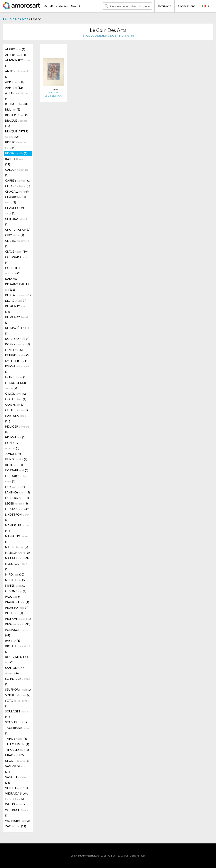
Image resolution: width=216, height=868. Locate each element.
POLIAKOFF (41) (17, 632)
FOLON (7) (17, 369)
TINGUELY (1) (17, 750)
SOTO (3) (17, 703)
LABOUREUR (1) (17, 479)
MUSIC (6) (15, 580)
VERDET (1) (16, 788)
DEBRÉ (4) (16, 301)
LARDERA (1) (17, 498)
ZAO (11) (16, 826)
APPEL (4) (15, 82)
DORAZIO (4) (17, 339)
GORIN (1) (15, 405)
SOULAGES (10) (16, 714)
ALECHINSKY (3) (18, 63)
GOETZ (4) (16, 399)
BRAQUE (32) (16, 123)
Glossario (134, 856)
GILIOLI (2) (16, 393)
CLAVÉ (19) (16, 251)
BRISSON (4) (16, 145)
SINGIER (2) (18, 695)
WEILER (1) (15, 804)
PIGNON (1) (18, 619)
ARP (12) (14, 87)
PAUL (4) (13, 597)
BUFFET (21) (15, 161)
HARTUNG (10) (15, 418)
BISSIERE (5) (17, 115)
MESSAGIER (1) (16, 566)
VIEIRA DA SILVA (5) (16, 796)
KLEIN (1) (14, 465)
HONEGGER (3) (13, 445)
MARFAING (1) (16, 539)
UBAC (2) (14, 755)
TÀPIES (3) (16, 739)
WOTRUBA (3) (17, 821)
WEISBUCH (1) (17, 813)
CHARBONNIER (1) (16, 200)
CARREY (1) (18, 180)
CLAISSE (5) (17, 243)
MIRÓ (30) (15, 574)
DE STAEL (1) (18, 295)
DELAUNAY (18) (16, 309)
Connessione (187, 6)
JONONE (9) (13, 454)
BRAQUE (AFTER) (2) (17, 134)
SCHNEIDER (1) (17, 681)
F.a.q (143, 856)
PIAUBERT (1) (17, 602)
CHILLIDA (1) (17, 221)
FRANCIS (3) (16, 377)
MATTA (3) (17, 558)
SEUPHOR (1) (18, 689)
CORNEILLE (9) (13, 270)
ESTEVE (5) (17, 355)
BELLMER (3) (16, 104)
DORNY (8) (18, 344)
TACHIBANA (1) (17, 730)
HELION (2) (15, 437)
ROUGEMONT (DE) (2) (18, 660)
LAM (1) (15, 487)
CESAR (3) (18, 186)
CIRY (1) (15, 235)
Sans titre (54, 92)
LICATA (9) (17, 509)
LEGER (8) (16, 503)
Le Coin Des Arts (16, 19)
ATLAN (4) (17, 96)
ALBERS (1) (15, 49)
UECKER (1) (18, 761)
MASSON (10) (18, 553)
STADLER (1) (16, 722)
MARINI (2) (17, 547)
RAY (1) (13, 641)
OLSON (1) (16, 591)
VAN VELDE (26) (16, 769)
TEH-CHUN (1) (17, 744)
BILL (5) (13, 109)
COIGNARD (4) (17, 260)
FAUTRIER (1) (17, 361)
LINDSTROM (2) (17, 517)
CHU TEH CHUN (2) (18, 230)
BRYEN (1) (16, 153)
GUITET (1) (16, 410)
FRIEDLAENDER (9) (15, 385)
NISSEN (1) (15, 585)
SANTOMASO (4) (14, 670)
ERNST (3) (14, 350)
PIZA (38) (18, 624)
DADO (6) (11, 279)
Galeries (62, 6)
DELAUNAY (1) (17, 320)
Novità (76, 6)
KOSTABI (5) (17, 470)
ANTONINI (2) (17, 74)
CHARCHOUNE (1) (15, 211)
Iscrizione (165, 6)
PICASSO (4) (17, 608)
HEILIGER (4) (17, 429)
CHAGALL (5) (17, 191)
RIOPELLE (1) (17, 649)
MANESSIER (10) (17, 528)
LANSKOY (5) (18, 492)
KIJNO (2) (16, 459)
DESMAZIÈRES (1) (17, 331)
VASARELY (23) (16, 780)
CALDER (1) (17, 172)
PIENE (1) (14, 613)
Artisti (49, 6)
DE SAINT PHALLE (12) (17, 287)
